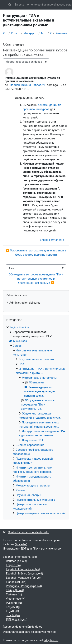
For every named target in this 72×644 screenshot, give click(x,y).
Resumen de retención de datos (23, 627)
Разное (20, 490)
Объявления (51, 33)
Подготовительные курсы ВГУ (36, 500)
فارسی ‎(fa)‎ (13, 615)
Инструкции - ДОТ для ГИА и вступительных (32, 549)
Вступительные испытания (37, 359)
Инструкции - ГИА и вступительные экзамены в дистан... (30, 33)
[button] (10, 5)
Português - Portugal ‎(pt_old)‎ (24, 586)
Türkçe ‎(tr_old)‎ (15, 590)
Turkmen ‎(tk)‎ (14, 594)
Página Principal (5, 33)
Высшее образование (30, 445)
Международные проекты (33, 486)
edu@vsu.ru (51, 640)
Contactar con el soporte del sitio (26, 532)
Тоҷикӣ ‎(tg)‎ (13, 607)
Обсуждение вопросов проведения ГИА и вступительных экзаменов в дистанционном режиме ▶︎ (36, 279)
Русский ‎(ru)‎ (14, 603)
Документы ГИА (33, 440)
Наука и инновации (28, 495)
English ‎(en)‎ (13, 565)
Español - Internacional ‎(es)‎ (20, 557)
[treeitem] (36, 303)
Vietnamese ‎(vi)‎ (16, 599)
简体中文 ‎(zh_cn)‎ (17, 619)
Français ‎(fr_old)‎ (16, 582)
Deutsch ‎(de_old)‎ (17, 561)
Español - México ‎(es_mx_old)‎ (24, 574)
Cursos (17, 346)
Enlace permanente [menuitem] (52, 240)
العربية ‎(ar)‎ (12, 611)
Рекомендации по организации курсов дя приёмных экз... (62, 33)
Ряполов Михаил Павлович (27, 85)
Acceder (21, 544)
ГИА (22, 364)
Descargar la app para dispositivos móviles (30, 632)
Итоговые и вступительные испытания (15, 33)
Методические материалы (44, 33)
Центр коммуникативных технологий (40, 513)
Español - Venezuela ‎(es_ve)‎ (23, 578)
